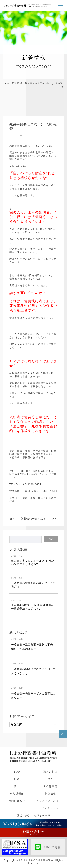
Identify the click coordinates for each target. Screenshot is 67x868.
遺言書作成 (50, 772)
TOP (6, 83)
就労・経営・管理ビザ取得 (33, 816)
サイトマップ (50, 808)
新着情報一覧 (20, 83)
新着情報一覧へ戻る (33, 519)
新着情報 (50, 794)
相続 (17, 779)
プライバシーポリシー (50, 801)
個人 (17, 786)
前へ (12, 519)
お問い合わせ (17, 801)
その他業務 (50, 786)
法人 (50, 779)
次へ (55, 519)
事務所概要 (17, 794)
